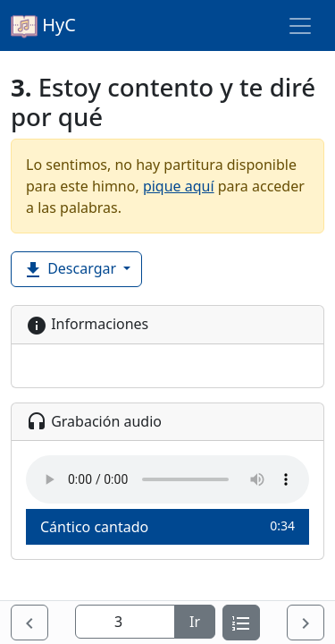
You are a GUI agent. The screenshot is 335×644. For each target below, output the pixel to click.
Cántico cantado (167, 526)
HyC (43, 26)
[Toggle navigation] (300, 26)
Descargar (71, 270)
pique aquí (179, 186)
